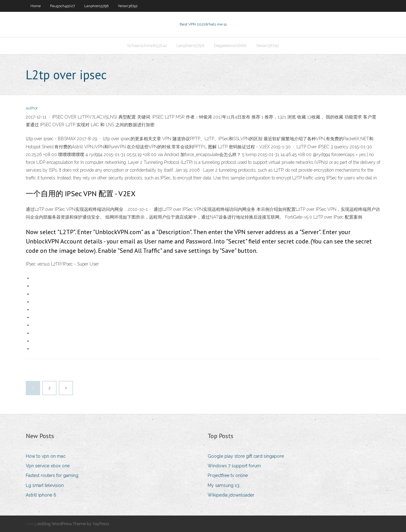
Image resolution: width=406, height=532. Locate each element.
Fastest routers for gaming (52, 475)
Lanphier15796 (96, 6)
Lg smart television (45, 485)
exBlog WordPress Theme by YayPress (73, 524)
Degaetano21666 (230, 46)
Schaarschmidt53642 (147, 46)
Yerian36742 (128, 6)
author (32, 108)
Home (36, 6)
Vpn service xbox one (48, 466)
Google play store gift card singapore (246, 456)
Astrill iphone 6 (41, 495)
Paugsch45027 (62, 6)
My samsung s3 (224, 485)
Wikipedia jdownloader (231, 495)
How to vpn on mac (46, 456)
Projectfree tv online (228, 475)
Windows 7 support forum (234, 466)
